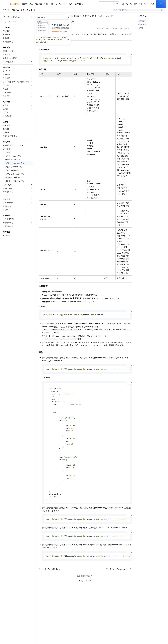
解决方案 (39, 4)
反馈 (88, 587)
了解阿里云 (79, 4)
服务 (71, 4)
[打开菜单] (4, 4)
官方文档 (6, 10)
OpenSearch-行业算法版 (71, 16)
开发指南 (85, 16)
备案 (141, 4)
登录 (161, 4)
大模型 (25, 4)
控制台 (147, 4)
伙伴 (65, 4)
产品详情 (114, 28)
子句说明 (93, 16)
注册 (152, 4)
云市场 (58, 4)
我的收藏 (126, 28)
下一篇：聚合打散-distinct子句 (119, 575)
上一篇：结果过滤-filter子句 (50, 575)
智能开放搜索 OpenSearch (22, 10)
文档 (136, 4)
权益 (46, 4)
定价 (52, 4)
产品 (31, 4)
